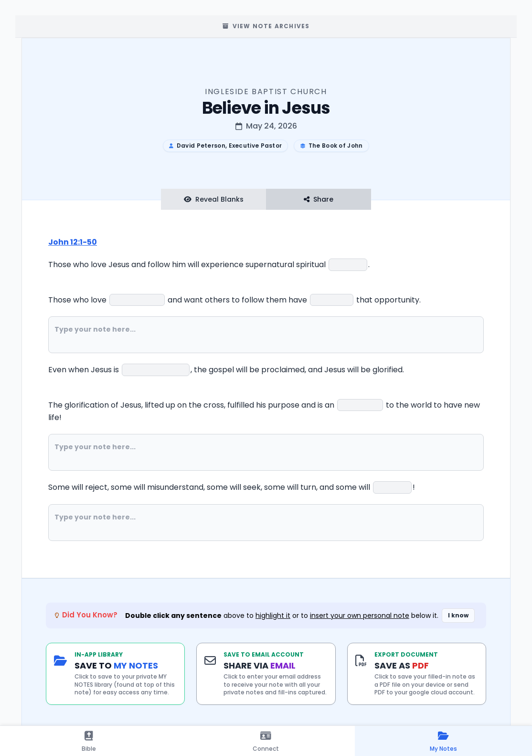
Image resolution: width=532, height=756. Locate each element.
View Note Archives (266, 26)
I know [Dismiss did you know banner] (458, 615)
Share (319, 199)
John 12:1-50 (73, 242)
